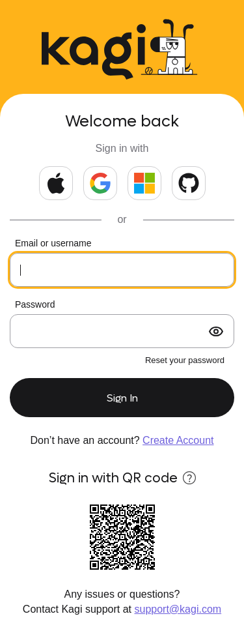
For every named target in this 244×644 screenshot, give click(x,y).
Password (35, 304)
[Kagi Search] (94, 52)
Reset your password (185, 360)
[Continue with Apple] (56, 183)
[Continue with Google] (100, 183)
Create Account (178, 440)
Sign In (122, 398)
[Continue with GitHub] (189, 183)
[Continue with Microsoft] (144, 183)
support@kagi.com (178, 609)
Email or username (53, 243)
